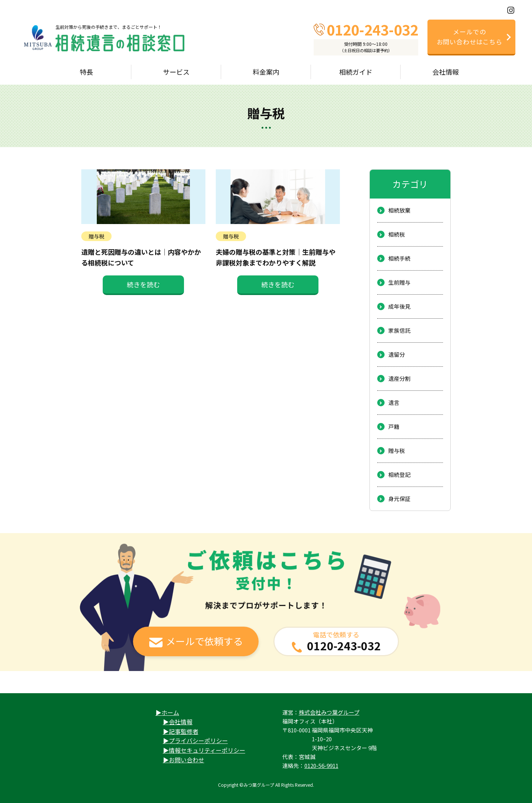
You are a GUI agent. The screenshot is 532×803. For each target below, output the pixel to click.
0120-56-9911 (321, 765)
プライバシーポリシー (198, 741)
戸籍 (394, 426)
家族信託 (399, 330)
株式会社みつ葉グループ (329, 712)
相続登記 (399, 475)
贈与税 (397, 450)
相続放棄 (399, 210)
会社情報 (181, 722)
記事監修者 (184, 731)
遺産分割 (399, 378)
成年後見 (399, 306)
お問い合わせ (187, 760)
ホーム (170, 712)
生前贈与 (399, 282)
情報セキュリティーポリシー (207, 750)
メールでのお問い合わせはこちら (470, 37)
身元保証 (399, 499)
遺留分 (397, 354)
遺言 (394, 402)
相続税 (397, 234)
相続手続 (399, 258)
